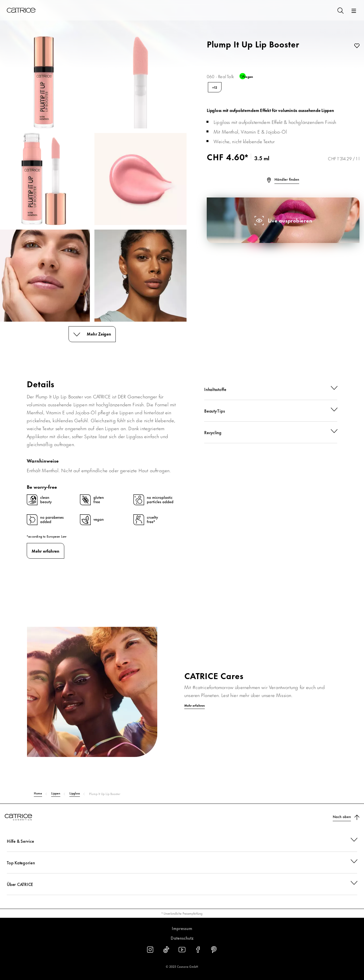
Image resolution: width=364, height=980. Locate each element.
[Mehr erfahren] (182, 706)
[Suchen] (340, 10)
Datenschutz (182, 938)
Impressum (182, 928)
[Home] (21, 10)
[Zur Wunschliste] (356, 46)
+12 (215, 87)
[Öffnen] (354, 11)
